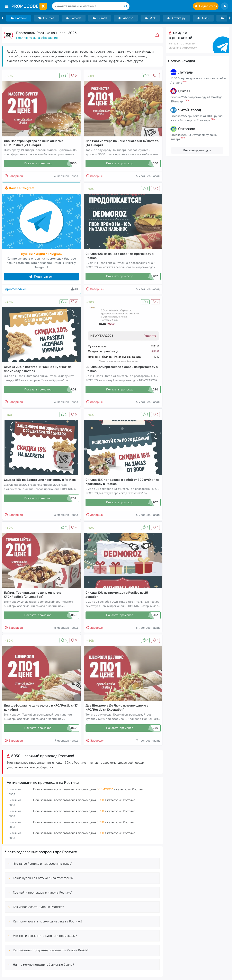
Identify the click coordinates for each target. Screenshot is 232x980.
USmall (100, 18)
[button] (158, 35)
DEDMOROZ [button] (105, 789)
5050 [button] (100, 800)
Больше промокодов (197, 150)
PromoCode (29, 6)
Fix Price (46, 18)
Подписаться (41, 277)
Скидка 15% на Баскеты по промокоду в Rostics (40, 480)
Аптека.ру (176, 18)
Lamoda (74, 18)
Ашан (203, 18)
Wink (150, 18)
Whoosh (126, 18)
